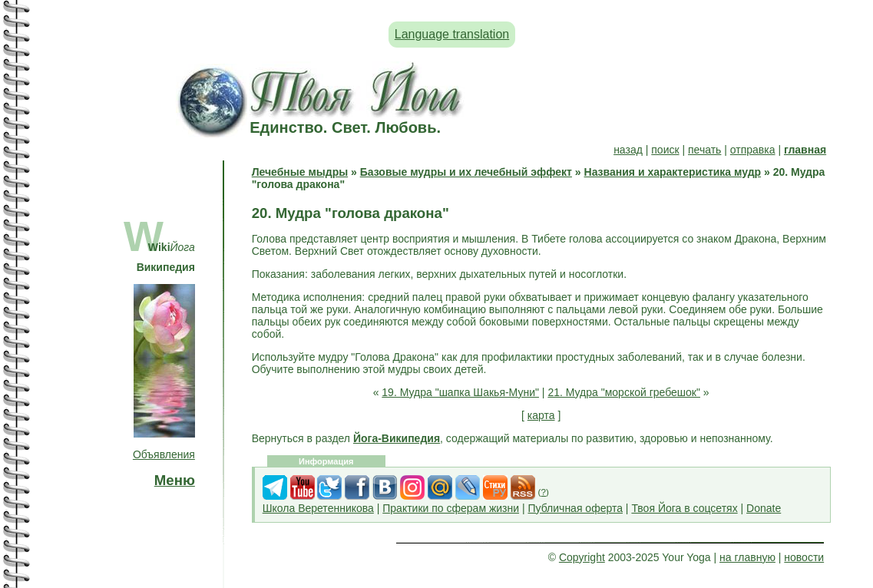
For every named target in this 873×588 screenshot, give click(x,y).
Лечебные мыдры (300, 172)
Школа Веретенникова (318, 508)
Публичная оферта (575, 508)
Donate (764, 508)
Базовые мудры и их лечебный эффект (466, 172)
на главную (747, 557)
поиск (665, 150)
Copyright (582, 557)
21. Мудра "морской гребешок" (624, 392)
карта (541, 415)
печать (704, 150)
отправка (753, 150)
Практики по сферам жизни (451, 508)
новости (804, 557)
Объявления (164, 454)
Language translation (452, 34)
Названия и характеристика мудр (673, 172)
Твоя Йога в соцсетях (684, 508)
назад (628, 150)
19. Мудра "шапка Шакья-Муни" (460, 392)
